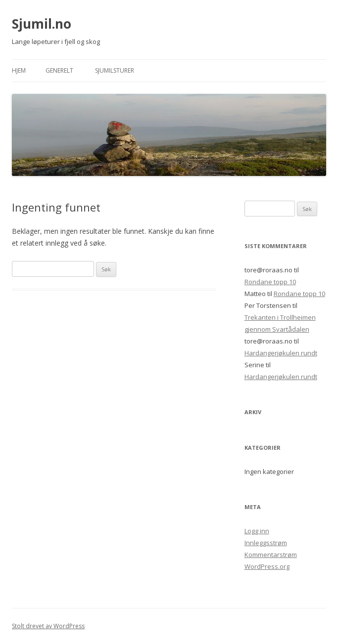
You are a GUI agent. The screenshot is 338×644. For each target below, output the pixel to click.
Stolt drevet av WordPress (48, 626)
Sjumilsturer (115, 70)
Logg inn (257, 531)
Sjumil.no (42, 24)
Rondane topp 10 (270, 282)
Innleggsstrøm (266, 543)
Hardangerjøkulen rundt (281, 353)
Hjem (19, 70)
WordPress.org (267, 566)
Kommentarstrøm (271, 555)
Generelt (59, 70)
